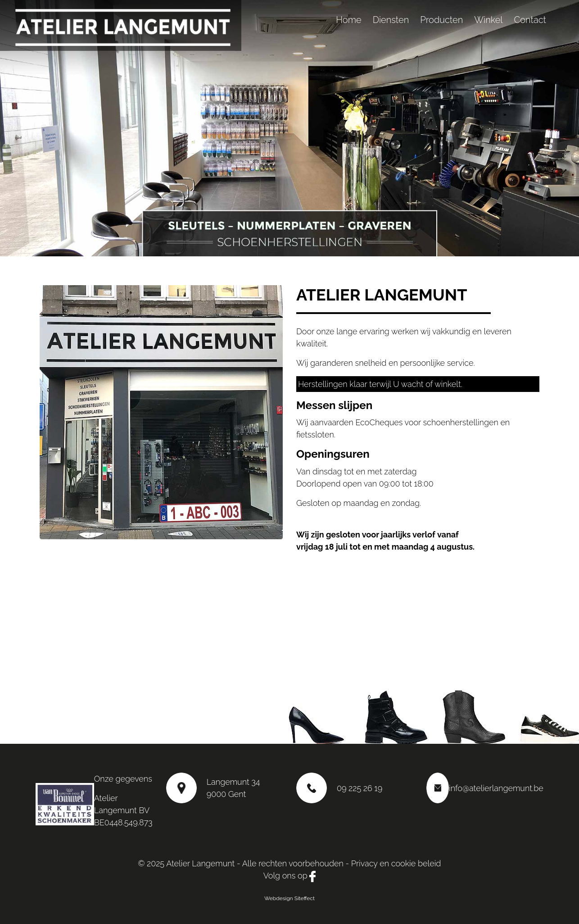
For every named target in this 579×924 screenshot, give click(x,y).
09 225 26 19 (360, 788)
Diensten (391, 20)
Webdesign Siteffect (289, 898)
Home (348, 20)
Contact (530, 20)
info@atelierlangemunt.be (496, 788)
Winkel (488, 20)
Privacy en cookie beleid (396, 863)
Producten (441, 20)
